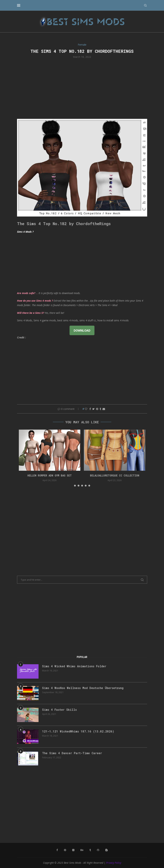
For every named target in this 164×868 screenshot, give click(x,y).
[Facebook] (57, 850)
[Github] (98, 850)
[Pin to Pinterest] (97, 409)
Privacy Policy (114, 863)
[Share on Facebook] (90, 409)
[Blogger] (106, 850)
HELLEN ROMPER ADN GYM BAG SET (50, 475)
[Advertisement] (82, 88)
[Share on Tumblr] (100, 409)
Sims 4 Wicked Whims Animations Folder (74, 666)
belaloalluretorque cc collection (115, 475)
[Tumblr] (90, 850)
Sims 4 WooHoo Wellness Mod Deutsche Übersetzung (83, 688)
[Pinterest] (65, 850)
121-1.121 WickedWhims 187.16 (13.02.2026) (78, 731)
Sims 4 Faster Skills (59, 710)
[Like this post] (86, 409)
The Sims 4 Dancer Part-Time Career (72, 753)
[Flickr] (73, 850)
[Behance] (82, 850)
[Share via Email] (104, 409)
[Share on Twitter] (93, 409)
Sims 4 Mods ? (25, 232)
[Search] (145, 5)
